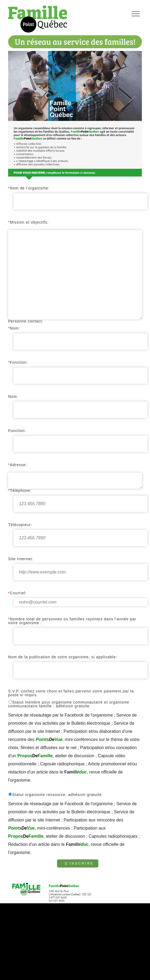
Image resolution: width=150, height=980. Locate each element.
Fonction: (18, 362)
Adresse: (18, 465)
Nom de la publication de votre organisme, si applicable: (63, 657)
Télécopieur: (20, 525)
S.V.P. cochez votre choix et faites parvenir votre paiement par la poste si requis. (71, 693)
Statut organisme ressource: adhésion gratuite (55, 794)
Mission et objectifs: (28, 222)
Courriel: (17, 593)
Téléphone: (20, 491)
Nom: (14, 328)
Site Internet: (21, 559)
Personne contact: (26, 321)
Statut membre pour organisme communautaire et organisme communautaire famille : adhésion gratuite (69, 704)
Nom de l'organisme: (29, 188)
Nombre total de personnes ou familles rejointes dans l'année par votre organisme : (72, 621)
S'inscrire (79, 863)
